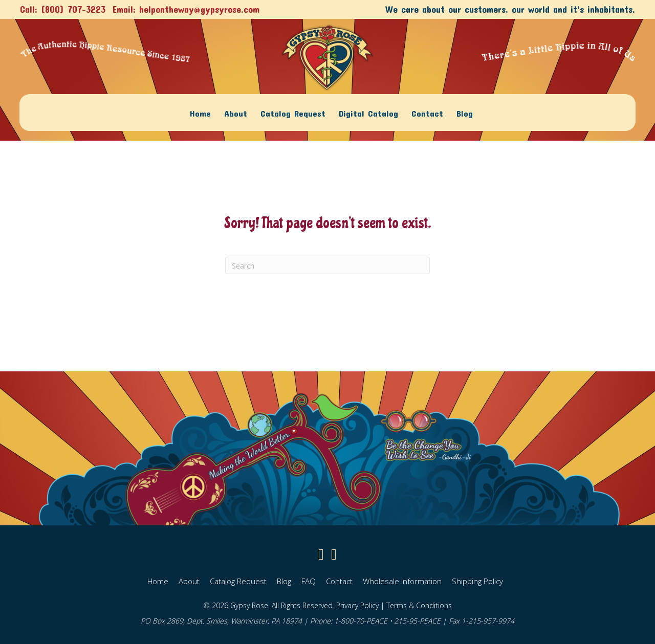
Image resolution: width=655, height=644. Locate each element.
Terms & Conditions (419, 605)
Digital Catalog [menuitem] (368, 113)
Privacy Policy (357, 605)
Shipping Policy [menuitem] (477, 581)
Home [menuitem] (200, 113)
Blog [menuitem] (465, 113)
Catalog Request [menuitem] (293, 113)
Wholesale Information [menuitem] (402, 581)
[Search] (327, 265)
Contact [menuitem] (427, 113)
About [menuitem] (236, 113)
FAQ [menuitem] (309, 581)
